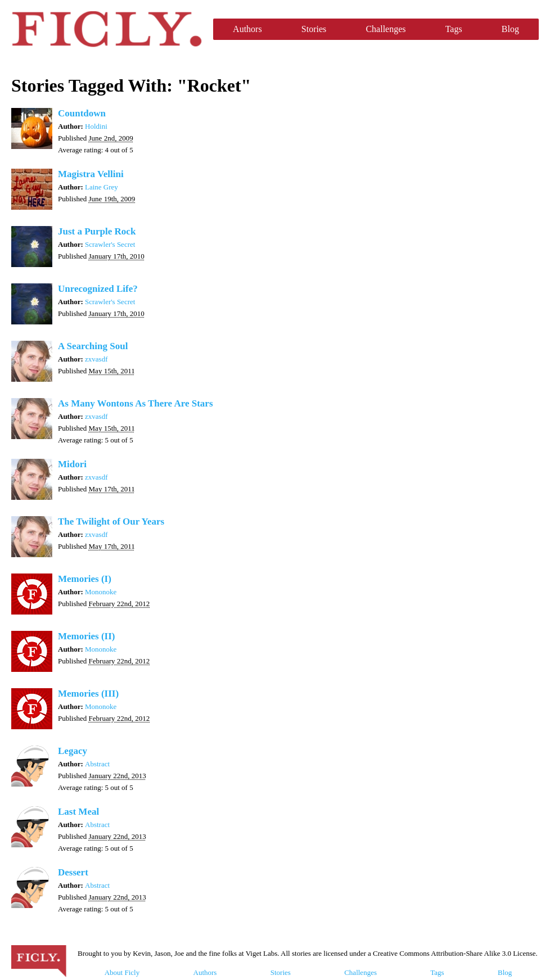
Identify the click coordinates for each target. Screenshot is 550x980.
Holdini (96, 126)
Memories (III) (88, 694)
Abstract (97, 764)
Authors (247, 29)
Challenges (386, 29)
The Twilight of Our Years (111, 521)
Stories (314, 29)
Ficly (107, 29)
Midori (72, 464)
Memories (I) (85, 579)
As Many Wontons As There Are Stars (136, 403)
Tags (454, 29)
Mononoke (101, 592)
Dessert (73, 872)
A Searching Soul (93, 346)
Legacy (73, 751)
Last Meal (78, 812)
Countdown (82, 113)
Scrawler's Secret (110, 244)
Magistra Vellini (91, 174)
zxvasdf (96, 359)
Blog (510, 29)
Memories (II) (87, 636)
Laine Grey (102, 187)
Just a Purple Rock (97, 231)
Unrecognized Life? (98, 289)
